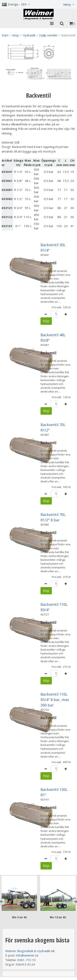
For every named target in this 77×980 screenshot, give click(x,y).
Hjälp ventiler (48, 35)
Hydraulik (29, 35)
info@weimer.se (27, 955)
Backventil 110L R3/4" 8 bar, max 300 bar (55, 700)
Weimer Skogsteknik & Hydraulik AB (30, 951)
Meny (67, 4)
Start (5, 35)
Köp (46, 321)
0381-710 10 (27, 960)
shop (16, 35)
